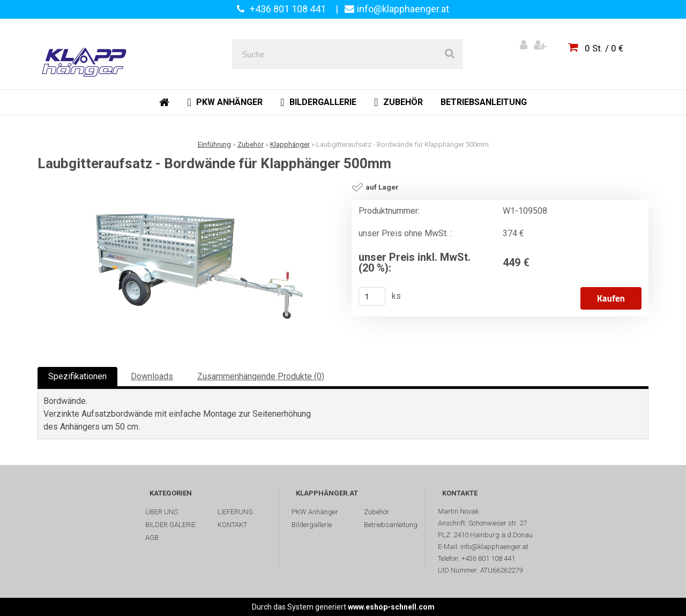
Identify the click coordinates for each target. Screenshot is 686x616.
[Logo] (87, 54)
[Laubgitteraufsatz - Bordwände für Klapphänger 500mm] (190, 266)
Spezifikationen (77, 376)
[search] (450, 54)
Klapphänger (290, 144)
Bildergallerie (312, 525)
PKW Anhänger (315, 512)
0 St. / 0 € (604, 48)
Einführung (214, 144)
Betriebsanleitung (391, 525)
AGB (152, 538)
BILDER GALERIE (170, 525)
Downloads (152, 376)
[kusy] (372, 296)
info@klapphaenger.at (403, 9)
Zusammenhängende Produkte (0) (261, 376)
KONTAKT (232, 525)
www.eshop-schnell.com (391, 607)
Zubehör (251, 144)
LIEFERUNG (235, 512)
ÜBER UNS (162, 512)
